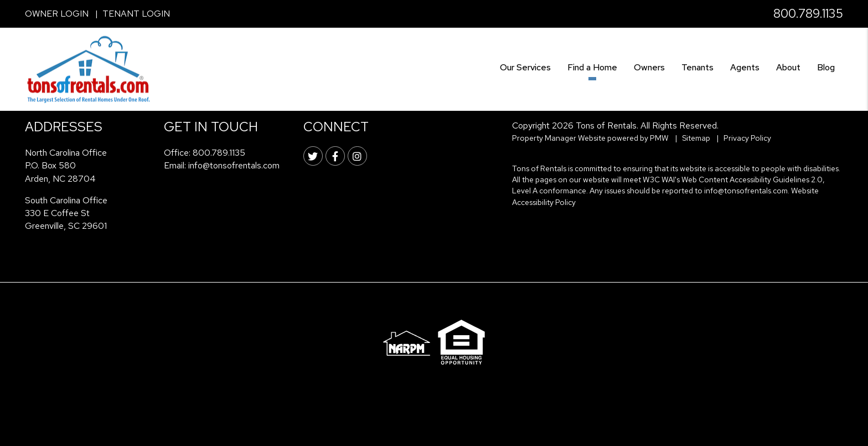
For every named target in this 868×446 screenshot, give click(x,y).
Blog (826, 67)
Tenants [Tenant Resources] (697, 67)
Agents (745, 67)
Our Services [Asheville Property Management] (525, 67)
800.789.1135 (808, 14)
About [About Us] (788, 67)
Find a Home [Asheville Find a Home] (592, 67)
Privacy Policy (747, 138)
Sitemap (696, 138)
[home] (89, 68)
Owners (649, 67)
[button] (313, 156)
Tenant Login (136, 14)
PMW (659, 138)
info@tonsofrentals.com (234, 165)
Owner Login (57, 14)
